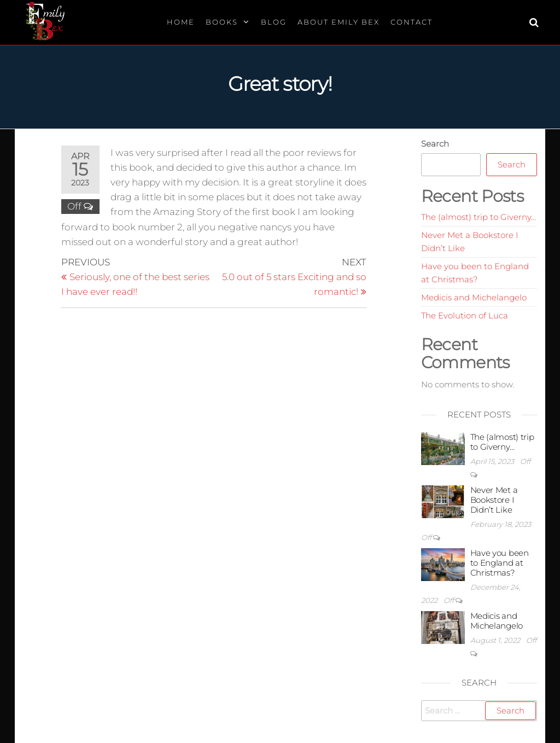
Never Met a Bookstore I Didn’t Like (494, 500)
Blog (274, 22)
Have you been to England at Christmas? (500, 563)
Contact (412, 22)
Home (181, 22)
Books (222, 22)
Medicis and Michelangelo (474, 297)
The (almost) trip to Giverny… (479, 217)
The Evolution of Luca (465, 315)
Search (435, 144)
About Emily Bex (339, 22)
